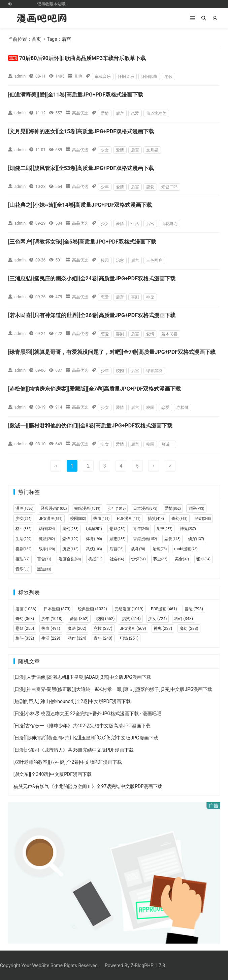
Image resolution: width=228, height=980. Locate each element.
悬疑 (118, 529)
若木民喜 (169, 334)
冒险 (196, 508)
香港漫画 (145, 539)
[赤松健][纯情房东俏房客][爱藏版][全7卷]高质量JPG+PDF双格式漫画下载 (94, 389)
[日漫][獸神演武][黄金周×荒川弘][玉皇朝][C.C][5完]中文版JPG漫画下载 (86, 738)
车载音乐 (103, 77)
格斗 (24, 529)
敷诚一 (167, 444)
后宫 (120, 113)
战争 (47, 549)
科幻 (203, 519)
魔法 (47, 539)
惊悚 (138, 559)
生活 (135, 224)
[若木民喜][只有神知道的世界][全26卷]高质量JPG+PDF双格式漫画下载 (92, 315)
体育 (94, 539)
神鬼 (150, 297)
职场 (94, 529)
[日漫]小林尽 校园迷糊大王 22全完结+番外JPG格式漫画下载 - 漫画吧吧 (87, 713)
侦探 (196, 539)
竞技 (164, 529)
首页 (36, 39)
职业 (160, 559)
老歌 (168, 77)
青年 (141, 529)
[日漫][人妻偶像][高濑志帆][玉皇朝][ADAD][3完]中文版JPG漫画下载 (82, 677)
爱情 (105, 113)
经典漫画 (54, 508)
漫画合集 (70, 559)
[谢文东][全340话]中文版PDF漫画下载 (53, 774)
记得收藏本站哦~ (55, 4)
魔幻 (70, 529)
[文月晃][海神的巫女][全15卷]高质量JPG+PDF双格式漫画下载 (81, 131)
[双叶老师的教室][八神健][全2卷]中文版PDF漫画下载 (68, 762)
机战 (95, 559)
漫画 (24, 508)
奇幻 (180, 519)
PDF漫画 (129, 519)
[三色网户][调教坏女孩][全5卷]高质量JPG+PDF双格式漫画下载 (82, 242)
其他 (78, 76)
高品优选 (80, 113)
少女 (105, 150)
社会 (117, 559)
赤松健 (183, 408)
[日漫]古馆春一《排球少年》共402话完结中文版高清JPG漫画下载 (82, 726)
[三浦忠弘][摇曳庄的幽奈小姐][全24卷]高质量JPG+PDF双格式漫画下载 (92, 278)
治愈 (120, 260)
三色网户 (154, 260)
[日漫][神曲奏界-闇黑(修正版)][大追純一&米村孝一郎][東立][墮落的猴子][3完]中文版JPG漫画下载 (113, 689)
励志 (118, 539)
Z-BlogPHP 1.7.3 (148, 965)
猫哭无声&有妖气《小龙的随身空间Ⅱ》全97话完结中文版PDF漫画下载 (88, 786)
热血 (101, 519)
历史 (70, 549)
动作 (47, 529)
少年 (105, 187)
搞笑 (156, 519)
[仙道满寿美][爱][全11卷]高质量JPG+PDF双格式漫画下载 (76, 95)
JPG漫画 (51, 519)
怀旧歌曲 (149, 77)
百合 (44, 559)
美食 (182, 559)
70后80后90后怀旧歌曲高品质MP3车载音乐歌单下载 (83, 58)
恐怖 (70, 539)
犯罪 (203, 559)
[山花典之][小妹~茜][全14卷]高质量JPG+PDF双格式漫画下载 (80, 205)
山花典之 (169, 224)
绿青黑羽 (154, 371)
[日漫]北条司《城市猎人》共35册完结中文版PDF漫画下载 (74, 750)
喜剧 (135, 297)
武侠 (94, 549)
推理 (23, 559)
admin (20, 76)
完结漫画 (87, 508)
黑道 (44, 569)
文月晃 (152, 150)
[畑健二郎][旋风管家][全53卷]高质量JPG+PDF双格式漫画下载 (81, 168)
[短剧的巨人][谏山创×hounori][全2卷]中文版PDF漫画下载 (72, 701)
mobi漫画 (186, 549)
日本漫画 (145, 508)
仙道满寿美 (156, 113)
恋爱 (135, 113)
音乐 (23, 569)
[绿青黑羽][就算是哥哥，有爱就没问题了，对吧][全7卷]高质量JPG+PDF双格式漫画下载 (112, 352)
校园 (105, 260)
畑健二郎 (169, 187)
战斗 (138, 549)
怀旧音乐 (126, 77)
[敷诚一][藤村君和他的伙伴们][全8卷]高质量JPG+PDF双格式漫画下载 (90, 426)
